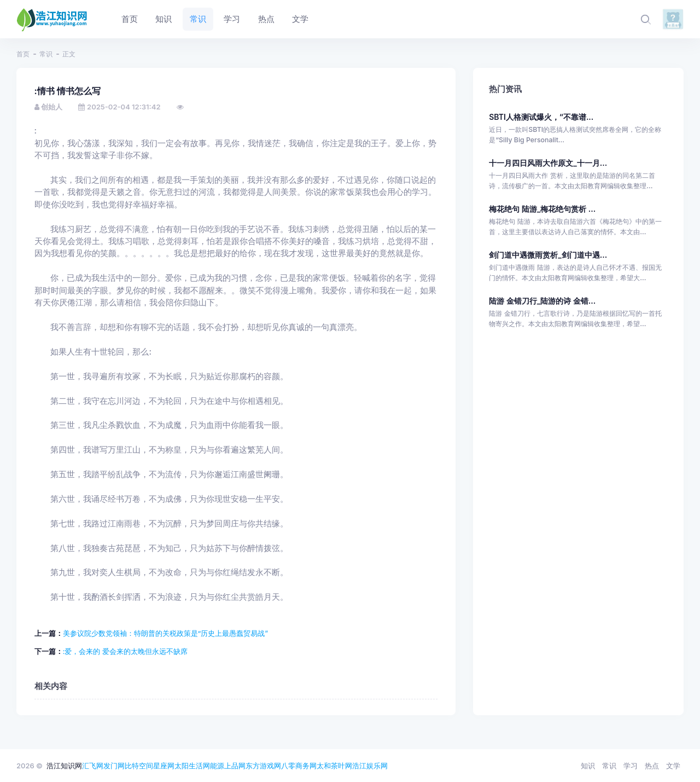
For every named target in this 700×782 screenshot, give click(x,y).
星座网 (164, 766)
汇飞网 (93, 766)
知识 (588, 766)
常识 (46, 54)
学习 (631, 766)
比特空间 (139, 766)
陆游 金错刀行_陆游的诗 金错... (542, 301)
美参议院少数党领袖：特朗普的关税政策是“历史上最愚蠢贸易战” (165, 633)
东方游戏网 (263, 766)
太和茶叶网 (334, 766)
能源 (217, 766)
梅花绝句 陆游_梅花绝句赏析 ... (542, 209)
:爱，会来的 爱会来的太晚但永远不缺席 (125, 651)
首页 (23, 54)
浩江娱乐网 (370, 766)
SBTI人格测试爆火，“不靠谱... (541, 117)
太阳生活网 (192, 766)
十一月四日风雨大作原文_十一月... (548, 163)
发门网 (114, 766)
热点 (652, 766)
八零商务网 (299, 766)
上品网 (235, 766)
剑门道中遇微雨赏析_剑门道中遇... (548, 255)
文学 (673, 766)
